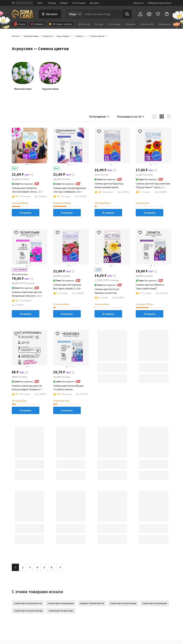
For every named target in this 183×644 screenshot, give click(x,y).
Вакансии (138, 3)
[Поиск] (127, 14)
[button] (97, 36)
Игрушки (130, 24)
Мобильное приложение (160, 3)
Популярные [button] (99, 116)
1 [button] (16, 567)
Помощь (52, 3)
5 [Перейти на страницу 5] (44, 567)
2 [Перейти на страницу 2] (23, 567)
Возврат (64, 3)
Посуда (99, 24)
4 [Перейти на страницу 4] (37, 567)
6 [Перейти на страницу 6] (51, 567)
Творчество (147, 24)
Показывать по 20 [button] (131, 116)
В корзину (26, 213)
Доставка (94, 3)
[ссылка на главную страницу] (22, 14)
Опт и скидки (79, 3)
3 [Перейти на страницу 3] (30, 567)
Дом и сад (84, 24)
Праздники (165, 24)
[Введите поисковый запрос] (103, 14)
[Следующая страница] (60, 567)
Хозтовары (114, 24)
